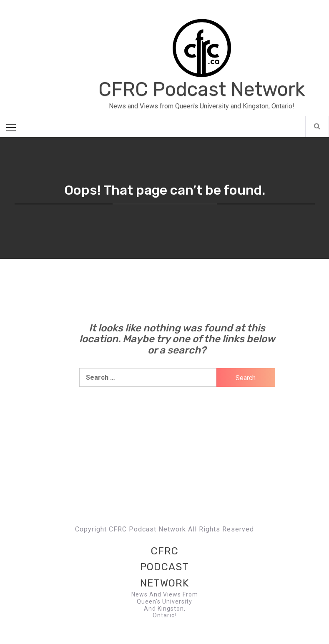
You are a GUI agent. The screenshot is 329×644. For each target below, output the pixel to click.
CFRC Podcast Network (202, 89)
